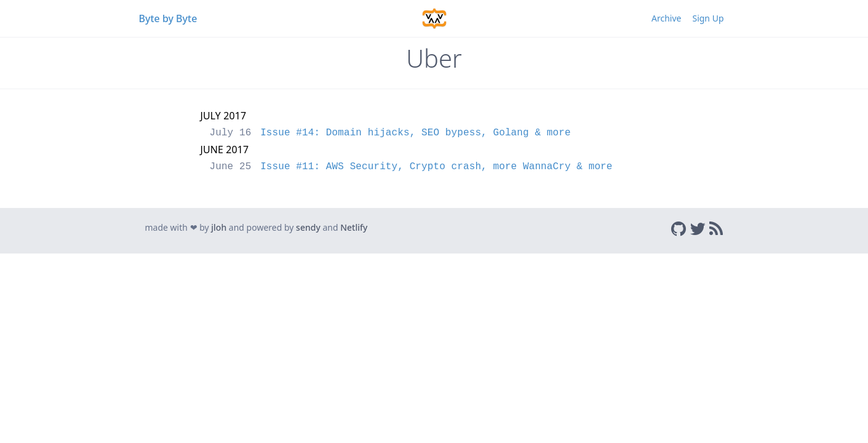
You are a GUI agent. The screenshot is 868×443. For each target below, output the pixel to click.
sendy (308, 227)
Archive (666, 18)
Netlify (354, 227)
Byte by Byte (168, 18)
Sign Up (708, 18)
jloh (219, 227)
